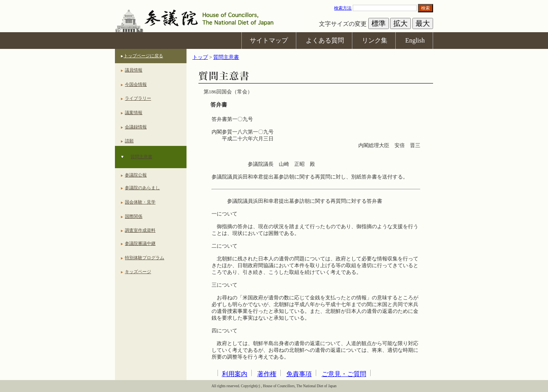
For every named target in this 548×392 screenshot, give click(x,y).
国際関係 (134, 216)
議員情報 (134, 70)
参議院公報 (136, 175)
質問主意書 (141, 157)
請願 (129, 141)
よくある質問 (325, 40)
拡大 (400, 23)
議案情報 (134, 113)
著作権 (267, 374)
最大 (423, 23)
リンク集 (375, 40)
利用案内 (235, 374)
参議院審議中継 (140, 243)
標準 (379, 23)
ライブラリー (138, 98)
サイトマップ (269, 40)
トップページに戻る (143, 56)
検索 (426, 8)
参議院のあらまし (142, 188)
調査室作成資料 (140, 230)
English (415, 40)
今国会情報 (136, 84)
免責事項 (299, 374)
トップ (200, 57)
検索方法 (343, 8)
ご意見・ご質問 (344, 374)
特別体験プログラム (145, 258)
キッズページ (138, 272)
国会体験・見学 (140, 202)
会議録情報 (136, 127)
